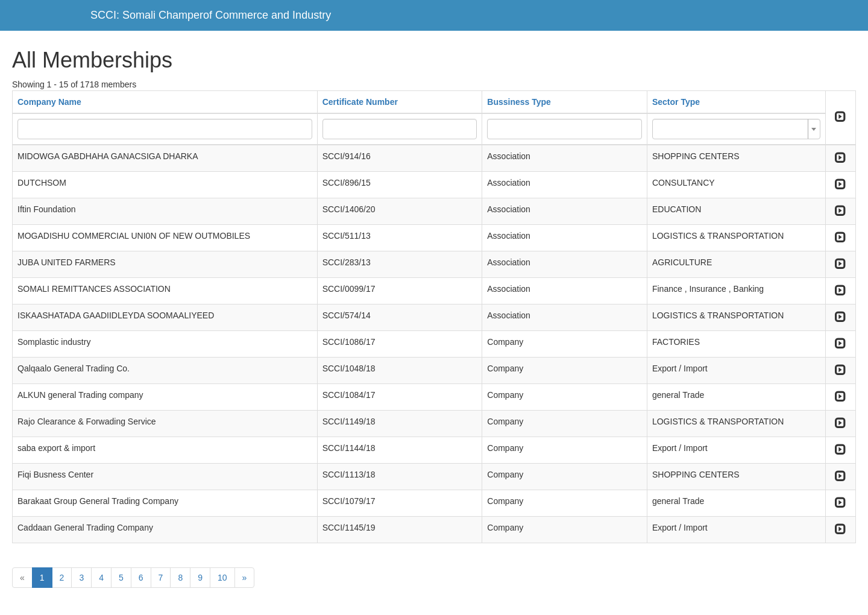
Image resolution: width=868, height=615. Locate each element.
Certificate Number (360, 102)
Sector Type (676, 102)
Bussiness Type (519, 102)
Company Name (49, 102)
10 (222, 578)
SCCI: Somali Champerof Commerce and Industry (211, 15)
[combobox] (736, 129)
